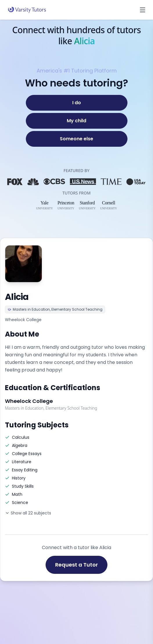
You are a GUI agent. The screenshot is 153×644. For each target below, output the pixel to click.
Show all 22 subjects (28, 513)
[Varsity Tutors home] (27, 10)
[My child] (77, 121)
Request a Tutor (76, 565)
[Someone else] (77, 139)
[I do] (77, 103)
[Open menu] (143, 10)
